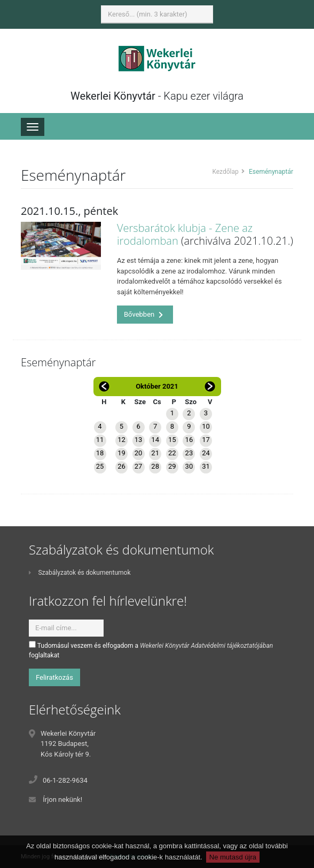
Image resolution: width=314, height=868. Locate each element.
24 (206, 453)
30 (189, 466)
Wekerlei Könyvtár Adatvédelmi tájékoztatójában (206, 646)
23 (189, 453)
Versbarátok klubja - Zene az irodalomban (185, 234)
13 (139, 440)
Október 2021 (157, 386)
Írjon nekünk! (62, 799)
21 (155, 453)
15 (172, 440)
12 (121, 440)
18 (100, 453)
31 (206, 466)
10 (206, 426)
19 (121, 453)
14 (155, 440)
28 (155, 466)
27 (139, 466)
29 (172, 466)
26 (121, 466)
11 (100, 440)
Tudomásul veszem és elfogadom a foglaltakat (151, 650)
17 (206, 440)
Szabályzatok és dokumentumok (80, 573)
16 (189, 440)
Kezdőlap (225, 172)
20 (139, 453)
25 (100, 466)
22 (172, 453)
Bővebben (144, 314)
